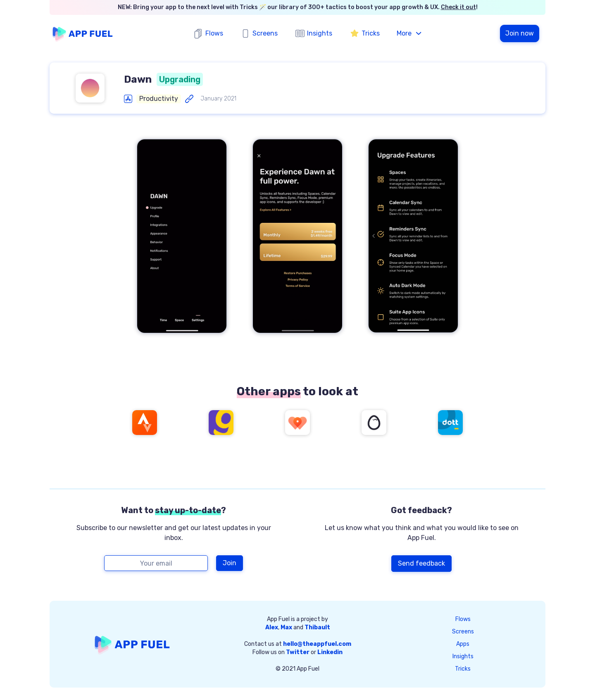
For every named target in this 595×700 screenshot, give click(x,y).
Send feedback (421, 563)
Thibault (317, 627)
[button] (410, 33)
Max (286, 627)
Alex (272, 627)
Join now (520, 33)
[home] (83, 34)
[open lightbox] (182, 236)
